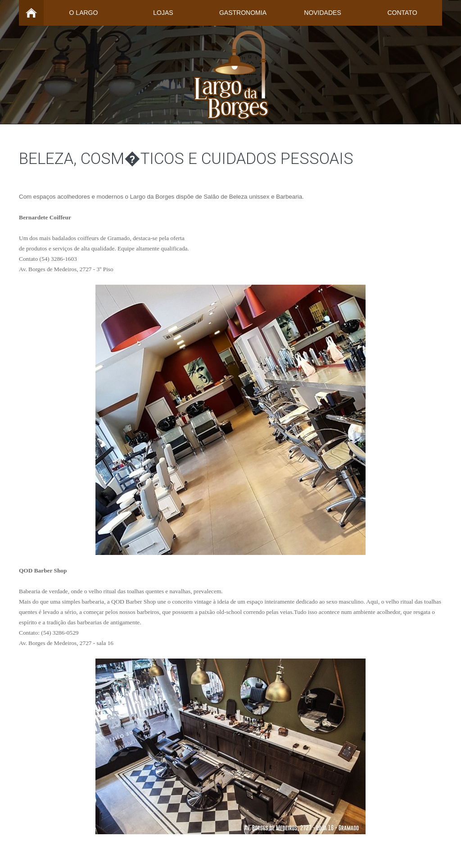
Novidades (322, 13)
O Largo (84, 13)
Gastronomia (243, 13)
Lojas (163, 13)
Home (31, 13)
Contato (402, 13)
